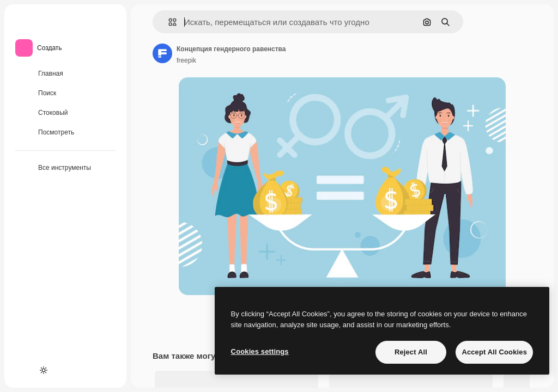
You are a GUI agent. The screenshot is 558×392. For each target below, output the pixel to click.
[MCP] (63, 370)
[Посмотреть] (65, 133)
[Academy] (24, 370)
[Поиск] (65, 94)
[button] (168, 22)
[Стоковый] (65, 113)
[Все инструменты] (65, 168)
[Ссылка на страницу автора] (162, 53)
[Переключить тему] (44, 370)
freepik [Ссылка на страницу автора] (186, 60)
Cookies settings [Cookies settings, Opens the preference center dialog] (260, 351)
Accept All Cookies (494, 352)
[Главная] (65, 74)
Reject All (411, 352)
